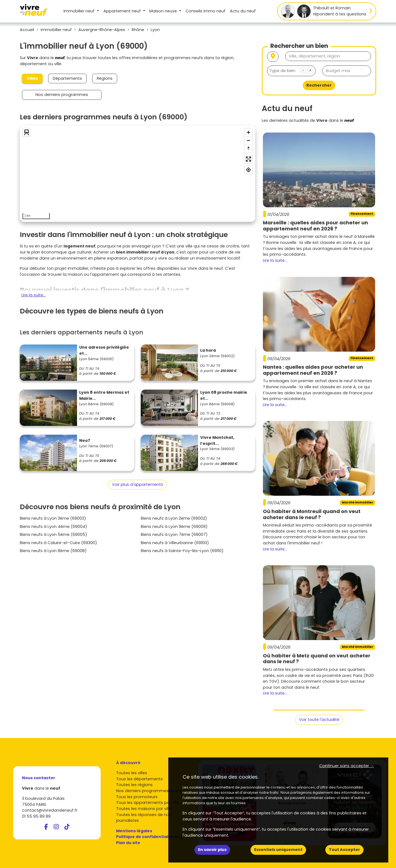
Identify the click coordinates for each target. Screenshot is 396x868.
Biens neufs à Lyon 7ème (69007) (174, 534)
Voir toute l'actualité (319, 720)
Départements (67, 78)
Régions (105, 78)
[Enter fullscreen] (248, 159)
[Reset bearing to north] (248, 148)
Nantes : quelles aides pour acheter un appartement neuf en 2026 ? (313, 370)
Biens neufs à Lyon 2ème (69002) (174, 518)
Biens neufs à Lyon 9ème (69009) (174, 527)
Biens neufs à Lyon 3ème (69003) (53, 518)
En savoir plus (212, 850)
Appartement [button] (123, 11)
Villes (32, 78)
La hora (208, 350)
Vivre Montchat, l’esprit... (217, 440)
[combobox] (291, 71)
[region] (137, 174)
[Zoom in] (248, 132)
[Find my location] (248, 170)
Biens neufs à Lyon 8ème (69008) (53, 551)
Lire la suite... (34, 295)
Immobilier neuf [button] (80, 11)
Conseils (206, 11)
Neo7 (85, 440)
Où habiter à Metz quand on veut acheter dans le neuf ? (317, 659)
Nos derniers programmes (62, 95)
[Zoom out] (248, 140)
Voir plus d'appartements (137, 484)
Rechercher (319, 85)
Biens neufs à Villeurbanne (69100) (175, 543)
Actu (243, 11)
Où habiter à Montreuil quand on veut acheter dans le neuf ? (312, 514)
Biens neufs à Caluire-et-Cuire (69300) (58, 543)
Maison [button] (164, 11)
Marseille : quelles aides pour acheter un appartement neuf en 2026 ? (315, 226)
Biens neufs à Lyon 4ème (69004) (53, 527)
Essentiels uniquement (278, 850)
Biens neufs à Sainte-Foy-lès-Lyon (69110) (182, 551)
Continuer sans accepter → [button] (347, 766)
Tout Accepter (344, 850)
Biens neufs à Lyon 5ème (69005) (53, 534)
